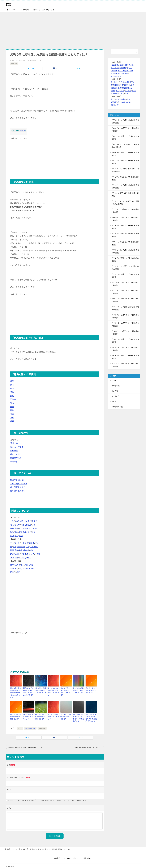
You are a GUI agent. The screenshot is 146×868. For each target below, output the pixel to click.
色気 (12, 407)
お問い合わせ (88, 854)
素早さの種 (116, 386)
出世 (36, 547)
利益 (29, 558)
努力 (12, 558)
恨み (27, 565)
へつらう (23, 558)
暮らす (17, 525)
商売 (16, 550)
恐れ (31, 565)
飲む (25, 532)
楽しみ (28, 569)
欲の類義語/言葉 (30, 724)
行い (37, 543)
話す (34, 532)
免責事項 (57, 854)
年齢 (16, 532)
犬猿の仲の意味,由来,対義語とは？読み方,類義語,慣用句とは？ (91, 714)
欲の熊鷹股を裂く (18, 487)
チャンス (31, 554)
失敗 (32, 547)
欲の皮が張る (16, 458)
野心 (12, 403)
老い (19, 521)
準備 (12, 550)
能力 (21, 532)
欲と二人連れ (16, 454)
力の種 (114, 380)
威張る (32, 543)
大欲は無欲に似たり (19, 484)
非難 (16, 558)
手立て (38, 554)
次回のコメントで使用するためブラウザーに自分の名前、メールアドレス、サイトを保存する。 (48, 796)
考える (35, 521)
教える (24, 521)
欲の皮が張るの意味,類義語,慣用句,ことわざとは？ (66, 690)
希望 (12, 569)
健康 (27, 525)
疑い (23, 565)
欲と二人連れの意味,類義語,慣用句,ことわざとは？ (54, 690)
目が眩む (14, 451)
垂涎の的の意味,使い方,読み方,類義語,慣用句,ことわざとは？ (28, 691)
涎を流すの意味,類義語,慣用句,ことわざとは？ (78, 690)
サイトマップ (12, 10)
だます (24, 554)
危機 (15, 547)
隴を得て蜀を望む (18, 491)
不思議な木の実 (117, 407)
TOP (11, 845)
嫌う (16, 569)
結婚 (23, 525)
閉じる (23, 131)
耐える (33, 550)
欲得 (12, 421)
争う (12, 543)
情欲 (12, 410)
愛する (13, 565)
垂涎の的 (14, 443)
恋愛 (21, 536)
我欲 (12, 414)
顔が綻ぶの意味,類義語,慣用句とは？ (53, 713)
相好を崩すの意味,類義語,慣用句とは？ (28, 713)
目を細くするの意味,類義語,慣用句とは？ (91, 690)
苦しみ (22, 569)
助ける (13, 554)
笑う (19, 572)
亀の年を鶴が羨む (18, 480)
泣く (33, 569)
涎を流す (14, 462)
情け (12, 572)
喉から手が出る (17, 447)
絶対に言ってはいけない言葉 (44, 10)
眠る (12, 532)
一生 (12, 521)
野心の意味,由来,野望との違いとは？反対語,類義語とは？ (78, 714)
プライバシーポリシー (71, 854)
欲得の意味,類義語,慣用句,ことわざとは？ (88, 743)
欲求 (12, 385)
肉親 (35, 528)
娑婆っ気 (14, 399)
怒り (18, 565)
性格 (12, 528)
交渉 (27, 547)
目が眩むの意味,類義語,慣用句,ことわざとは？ (41, 690)
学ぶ (12, 536)
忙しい (17, 543)
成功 (25, 550)
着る (12, 525)
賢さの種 (14, 64)
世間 (16, 528)
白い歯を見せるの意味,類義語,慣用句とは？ (41, 713)
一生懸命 (25, 543)
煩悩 (12, 396)
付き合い (29, 528)
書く (29, 521)
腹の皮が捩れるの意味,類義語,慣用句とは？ (16, 713)
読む (16, 536)
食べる (22, 528)
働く (29, 532)
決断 (23, 547)
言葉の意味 (25, 10)
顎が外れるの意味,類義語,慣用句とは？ (66, 713)
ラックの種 (116, 396)
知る (34, 525)
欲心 (12, 388)
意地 (12, 392)
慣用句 (20, 724)
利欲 (12, 418)
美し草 (114, 401)
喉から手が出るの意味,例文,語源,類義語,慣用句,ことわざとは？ (16, 691)
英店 (9, 4)
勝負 (21, 550)
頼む (18, 554)
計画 (19, 547)
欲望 (12, 381)
